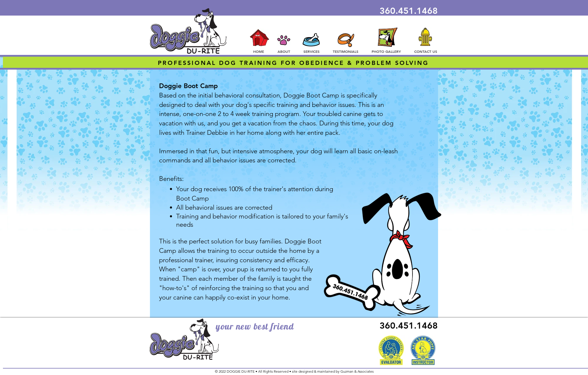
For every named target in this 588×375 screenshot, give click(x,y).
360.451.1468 (409, 11)
